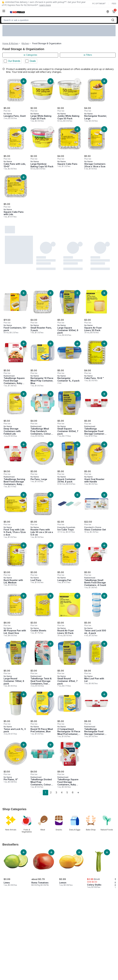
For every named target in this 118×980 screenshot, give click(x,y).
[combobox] (59, 20)
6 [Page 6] (73, 792)
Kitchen (25, 43)
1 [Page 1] (45, 792)
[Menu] (4, 11)
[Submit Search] (113, 20)
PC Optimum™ (99, 4)
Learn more (45, 5)
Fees (114, 4)
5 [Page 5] (67, 792)
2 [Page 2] (51, 792)
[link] (40, 793)
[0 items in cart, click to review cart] (114, 12)
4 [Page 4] (62, 792)
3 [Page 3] (56, 792)
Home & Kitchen (10, 43)
